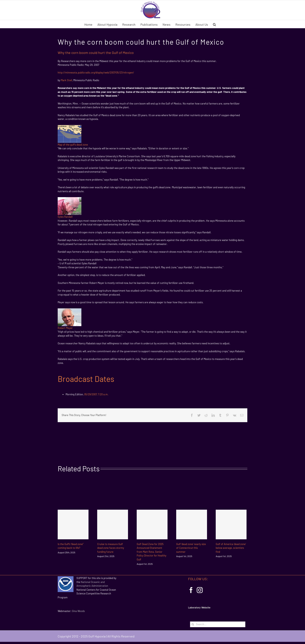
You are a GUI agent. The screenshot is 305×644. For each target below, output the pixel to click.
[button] (214, 24)
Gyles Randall (65, 217)
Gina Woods (78, 611)
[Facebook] (191, 590)
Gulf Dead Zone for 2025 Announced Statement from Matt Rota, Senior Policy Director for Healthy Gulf (152, 552)
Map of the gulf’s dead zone (73, 145)
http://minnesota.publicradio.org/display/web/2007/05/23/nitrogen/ (96, 72)
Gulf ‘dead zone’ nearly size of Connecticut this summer (191, 548)
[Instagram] (200, 590)
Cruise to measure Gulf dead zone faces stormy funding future (111, 548)
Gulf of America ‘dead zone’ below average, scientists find (231, 548)
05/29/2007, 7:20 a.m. (96, 394)
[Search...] (218, 624)
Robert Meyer (65, 328)
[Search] (193, 624)
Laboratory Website (199, 607)
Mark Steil (66, 80)
